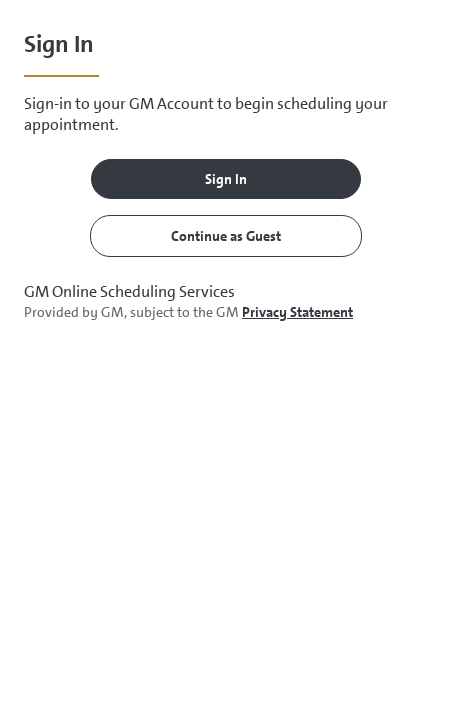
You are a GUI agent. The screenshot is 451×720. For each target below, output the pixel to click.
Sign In (226, 179)
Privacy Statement (297, 312)
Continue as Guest (226, 236)
